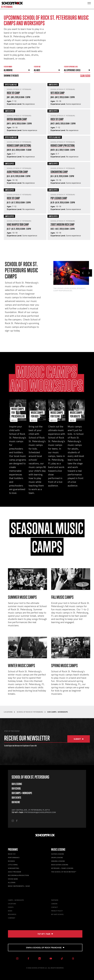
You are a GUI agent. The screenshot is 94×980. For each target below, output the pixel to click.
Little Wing (13, 865)
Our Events (16, 798)
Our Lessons (17, 784)
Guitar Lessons (58, 854)
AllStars (12, 882)
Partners (55, 900)
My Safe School (57, 914)
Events (11, 907)
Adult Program (14, 872)
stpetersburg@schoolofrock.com (40, 812)
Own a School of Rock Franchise (45, 947)
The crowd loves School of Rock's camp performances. (69, 289)
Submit (79, 739)
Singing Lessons (58, 861)
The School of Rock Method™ (64, 872)
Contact (55, 907)
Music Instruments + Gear (19, 886)
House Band (13, 879)
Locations (12, 904)
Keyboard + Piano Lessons (62, 868)
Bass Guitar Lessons (60, 865)
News (10, 911)
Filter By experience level (71, 67)
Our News (16, 802)
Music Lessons (58, 849)
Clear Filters (85, 76)
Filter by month (8, 67)
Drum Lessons (57, 857)
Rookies (11, 861)
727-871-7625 (17, 812)
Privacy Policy (57, 911)
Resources (12, 914)
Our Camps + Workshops (22, 793)
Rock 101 (12, 854)
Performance (14, 857)
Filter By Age (37, 67)
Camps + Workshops (16, 900)
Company (12, 918)
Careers (54, 904)
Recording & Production (18, 875)
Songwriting (14, 868)
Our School (16, 788)
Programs (13, 849)
